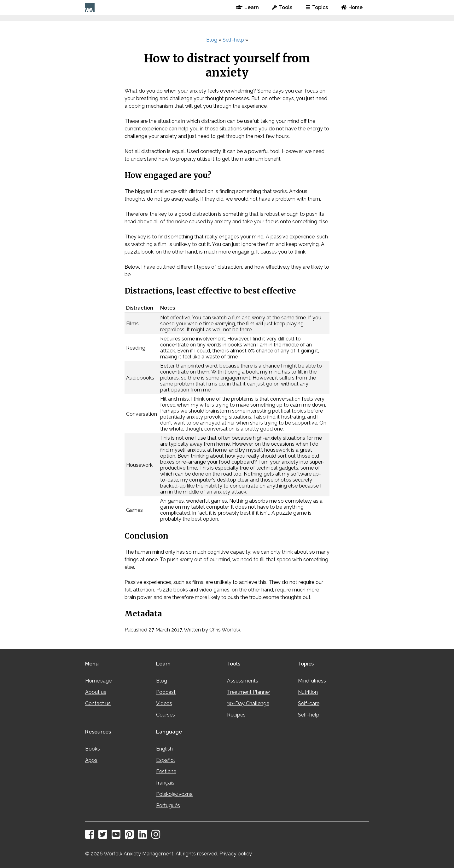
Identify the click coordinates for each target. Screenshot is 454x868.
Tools (282, 7)
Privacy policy (236, 854)
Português (168, 805)
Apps (91, 760)
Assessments (243, 681)
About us (96, 692)
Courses (166, 715)
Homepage (98, 681)
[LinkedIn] (144, 836)
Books (93, 749)
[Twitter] (104, 836)
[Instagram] (157, 836)
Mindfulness (312, 681)
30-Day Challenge (248, 703)
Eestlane (166, 771)
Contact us (98, 703)
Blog (212, 40)
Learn (247, 7)
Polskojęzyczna (174, 794)
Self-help (233, 40)
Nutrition (308, 692)
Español (166, 760)
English (164, 749)
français (165, 783)
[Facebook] (91, 836)
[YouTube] (118, 836)
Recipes (236, 715)
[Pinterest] (131, 836)
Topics (317, 7)
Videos (164, 703)
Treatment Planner (249, 692)
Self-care (309, 703)
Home (352, 7)
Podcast (166, 692)
